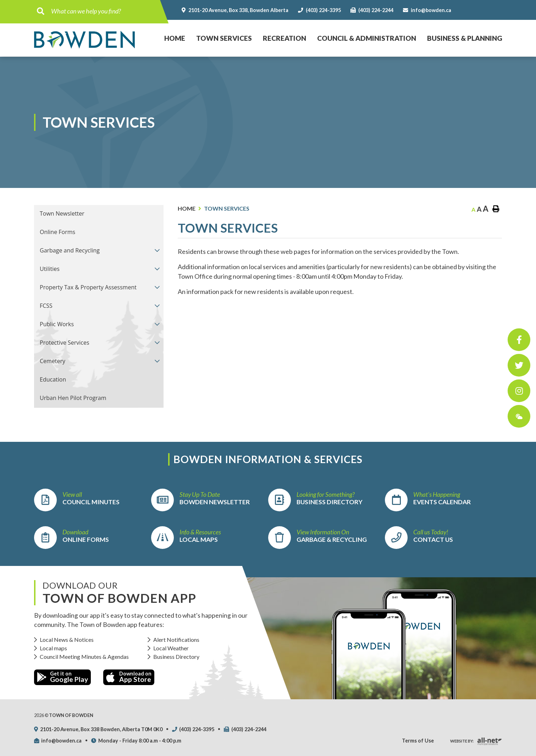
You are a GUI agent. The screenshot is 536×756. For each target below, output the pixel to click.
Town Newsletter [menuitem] (62, 213)
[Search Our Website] (104, 11)
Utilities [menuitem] (50, 269)
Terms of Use (418, 741)
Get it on (62, 677)
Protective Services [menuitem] (65, 343)
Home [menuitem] (172, 31)
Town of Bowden (84, 40)
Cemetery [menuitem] (53, 361)
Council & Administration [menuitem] (367, 38)
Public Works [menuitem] (57, 324)
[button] (157, 250)
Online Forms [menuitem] (57, 232)
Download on (129, 677)
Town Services (227, 208)
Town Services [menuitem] (224, 38)
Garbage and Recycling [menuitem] (70, 250)
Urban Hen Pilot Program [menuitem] (73, 398)
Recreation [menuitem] (284, 38)
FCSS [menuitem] (46, 306)
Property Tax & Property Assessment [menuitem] (88, 287)
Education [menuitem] (53, 379)
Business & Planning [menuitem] (465, 38)
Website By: (462, 741)
